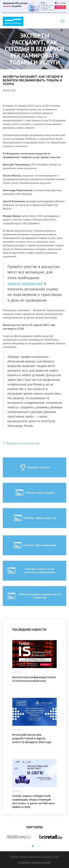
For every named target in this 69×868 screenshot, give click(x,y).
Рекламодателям (41, 862)
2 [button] (30, 846)
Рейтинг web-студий (35, 493)
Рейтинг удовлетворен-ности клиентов (34, 596)
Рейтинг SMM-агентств (35, 518)
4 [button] (36, 846)
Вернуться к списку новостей (23, 443)
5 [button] (40, 846)
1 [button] (26, 846)
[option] (19, 837)
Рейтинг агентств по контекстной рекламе (31, 571)
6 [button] (43, 846)
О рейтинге (25, 862)
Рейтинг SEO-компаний (35, 545)
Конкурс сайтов (34, 467)
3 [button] (33, 846)
